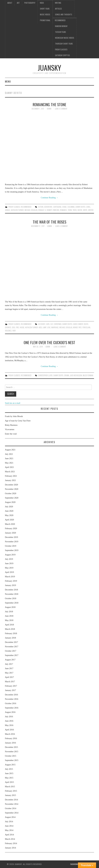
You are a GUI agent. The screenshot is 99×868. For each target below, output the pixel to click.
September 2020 (12, 498)
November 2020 (12, 489)
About (10, 3)
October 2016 (11, 703)
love (49, 327)
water (80, 210)
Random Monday (61, 26)
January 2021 (10, 480)
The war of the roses (49, 222)
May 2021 (9, 463)
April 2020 (9, 520)
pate (80, 327)
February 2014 (11, 843)
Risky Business (11, 425)
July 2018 (9, 612)
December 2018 (11, 590)
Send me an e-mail (13, 403)
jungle (8, 210)
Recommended (60, 20)
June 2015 (9, 773)
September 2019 (12, 550)
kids (40, 327)
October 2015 (11, 756)
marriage (55, 327)
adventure (48, 207)
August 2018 (10, 607)
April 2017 (9, 677)
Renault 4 (42, 210)
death (86, 324)
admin (49, 109)
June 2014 (9, 826)
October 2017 (11, 651)
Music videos (45, 15)
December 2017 (11, 642)
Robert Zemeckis (53, 210)
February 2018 (11, 633)
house (22, 327)
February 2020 (11, 528)
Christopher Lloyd (45, 375)
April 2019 (9, 572)
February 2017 (11, 686)
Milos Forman (88, 375)
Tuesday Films (60, 32)
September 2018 (12, 603)
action (41, 207)
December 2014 (11, 800)
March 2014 (10, 839)
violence (8, 331)
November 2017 (12, 647)
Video (42, 3)
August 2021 (10, 450)
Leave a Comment (61, 109)
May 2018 (9, 620)
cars (48, 324)
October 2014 (11, 808)
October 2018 (11, 598)
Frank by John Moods (14, 416)
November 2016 (12, 699)
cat (52, 324)
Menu (8, 81)
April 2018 (9, 625)
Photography (30, 3)
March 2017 (10, 682)
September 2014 (12, 813)
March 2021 (10, 472)
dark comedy (78, 324)
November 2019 (12, 542)
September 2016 (12, 708)
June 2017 (9, 668)
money (75, 327)
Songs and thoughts (64, 15)
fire (17, 327)
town (70, 210)
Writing (58, 3)
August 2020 (10, 502)
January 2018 (10, 638)
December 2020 (11, 485)
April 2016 (9, 730)
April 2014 (9, 835)
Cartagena (57, 207)
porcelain (86, 327)
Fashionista (76, 864)
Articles (58, 9)
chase (64, 207)
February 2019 (11, 581)
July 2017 (9, 664)
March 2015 (10, 787)
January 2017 (10, 690)
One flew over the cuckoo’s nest (49, 342)
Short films (45, 9)
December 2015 (11, 747)
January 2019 (10, 585)
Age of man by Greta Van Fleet (18, 421)
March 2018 (10, 629)
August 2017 (10, 660)
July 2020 (9, 507)
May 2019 (9, 568)
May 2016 (9, 725)
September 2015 (12, 760)
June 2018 (9, 616)
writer (91, 210)
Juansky (49, 68)
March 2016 (10, 734)
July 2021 (9, 454)
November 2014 (12, 804)
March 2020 (10, 524)
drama (67, 375)
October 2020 (11, 493)
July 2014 (9, 822)
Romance (63, 210)
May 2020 (9, 515)
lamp (44, 327)
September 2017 (12, 655)
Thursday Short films (64, 44)
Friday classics (61, 50)
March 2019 (10, 577)
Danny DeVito (80, 207)
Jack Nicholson (76, 375)
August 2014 (10, 817)
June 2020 (9, 511)
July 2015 (9, 769)
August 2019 (10, 555)
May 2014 (9, 830)
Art (18, 3)
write (85, 210)
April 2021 (9, 467)
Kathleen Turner (17, 210)
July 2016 (9, 717)
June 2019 (9, 563)
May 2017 (9, 673)
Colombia (71, 207)
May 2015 (9, 778)
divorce (8, 327)
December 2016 (11, 695)
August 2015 (10, 765)
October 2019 (11, 546)
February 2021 (11, 476)
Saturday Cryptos (62, 55)
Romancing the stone (49, 104)
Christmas (58, 324)
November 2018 (12, 594)
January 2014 (10, 848)
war (14, 331)
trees (75, 210)
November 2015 (12, 752)
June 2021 (9, 458)
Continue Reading (49, 198)
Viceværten (10, 429)
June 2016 (9, 721)
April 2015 (9, 782)
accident (42, 324)
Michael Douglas (31, 210)
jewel (88, 207)
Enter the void (11, 434)
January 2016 (10, 743)
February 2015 (11, 791)
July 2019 (9, 559)
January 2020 (10, 533)
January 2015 (10, 795)
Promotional (45, 20)
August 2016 (10, 712)
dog (14, 327)
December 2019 (11, 537)
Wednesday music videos (65, 38)
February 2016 (11, 738)
